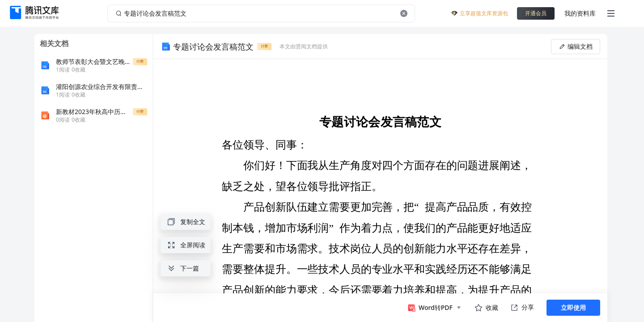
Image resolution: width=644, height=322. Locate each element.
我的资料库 (580, 13)
